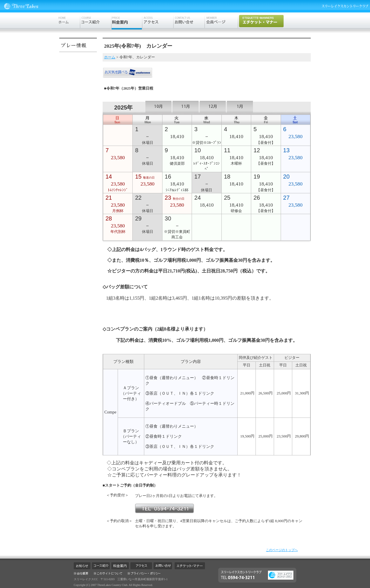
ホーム (110, 57)
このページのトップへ (282, 550)
